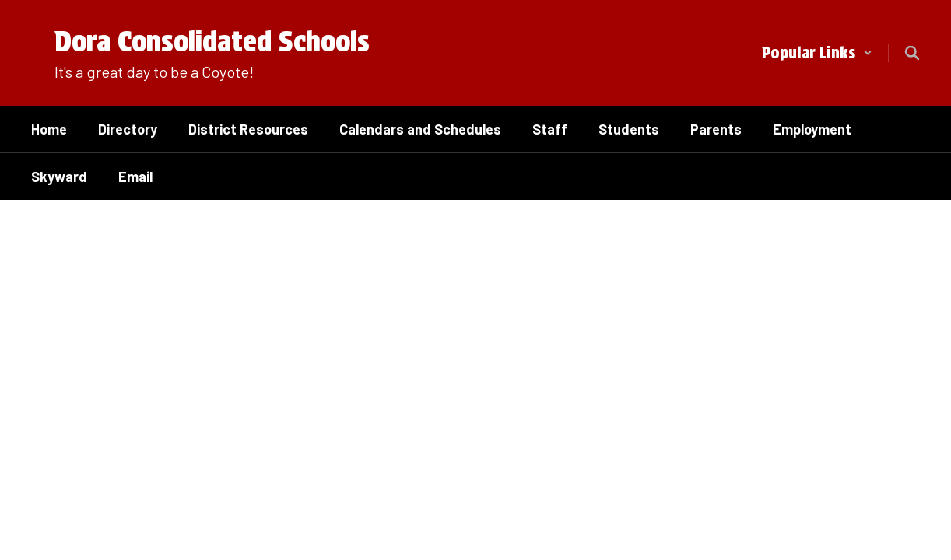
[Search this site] (912, 53)
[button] (817, 53)
